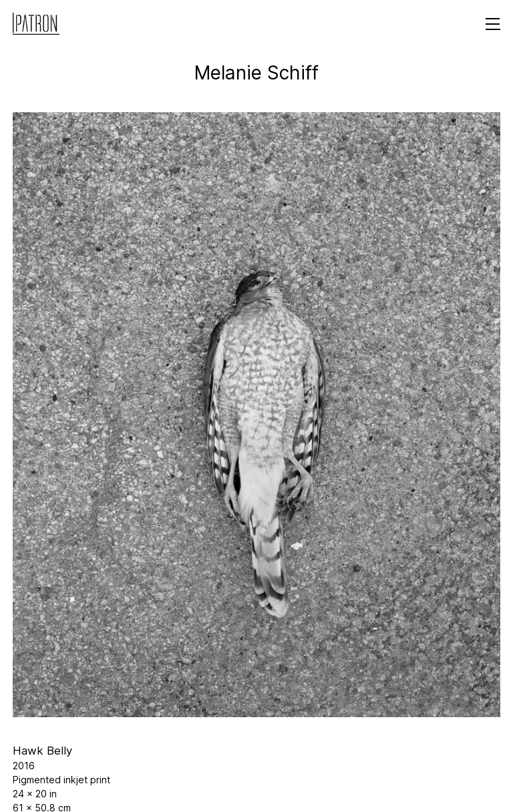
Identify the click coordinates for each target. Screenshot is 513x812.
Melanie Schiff (256, 73)
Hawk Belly (42, 751)
